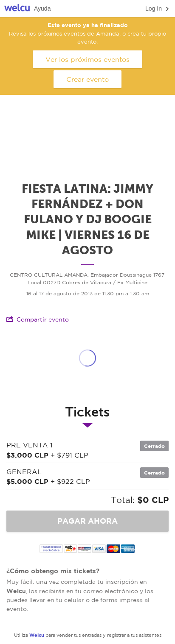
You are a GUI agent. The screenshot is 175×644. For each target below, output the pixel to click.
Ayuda (42, 8)
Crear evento (87, 79)
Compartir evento (38, 319)
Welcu (17, 9)
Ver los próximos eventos (87, 59)
